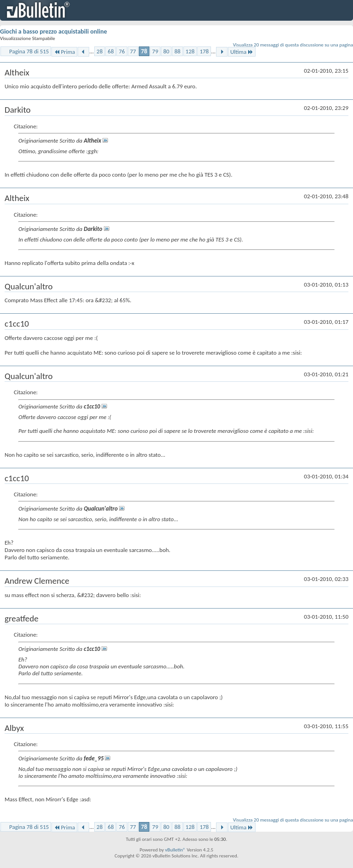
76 (122, 51)
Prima (64, 52)
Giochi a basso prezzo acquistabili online (54, 32)
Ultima (242, 52)
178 (204, 51)
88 (177, 51)
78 (144, 51)
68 (111, 51)
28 (100, 51)
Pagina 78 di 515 (29, 51)
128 (190, 51)
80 (166, 51)
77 (133, 51)
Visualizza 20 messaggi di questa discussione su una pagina (293, 45)
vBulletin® (175, 850)
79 (155, 51)
